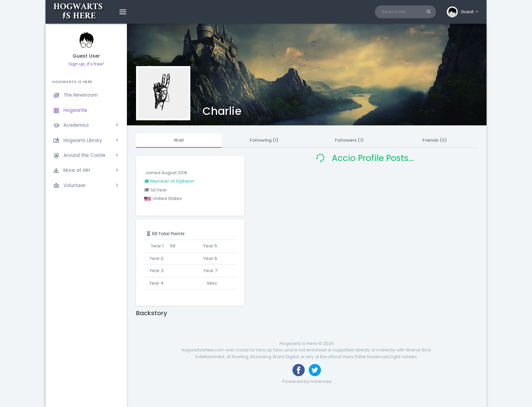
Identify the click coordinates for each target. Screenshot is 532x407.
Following (264, 140)
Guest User (86, 56)
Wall (179, 140)
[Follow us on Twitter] (315, 370)
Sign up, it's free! (86, 64)
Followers (349, 140)
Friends (435, 140)
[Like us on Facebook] (299, 370)
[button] (463, 12)
